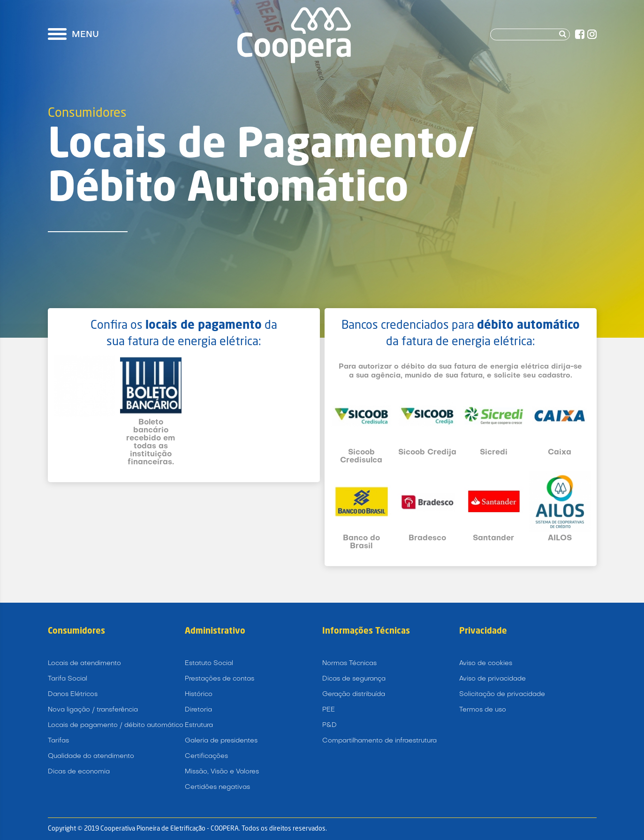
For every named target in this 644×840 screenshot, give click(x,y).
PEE (329, 710)
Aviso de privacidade (492, 679)
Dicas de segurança (354, 679)
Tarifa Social (68, 679)
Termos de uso (483, 710)
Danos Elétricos (73, 694)
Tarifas (58, 741)
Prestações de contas (220, 679)
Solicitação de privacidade (502, 694)
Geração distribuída (354, 694)
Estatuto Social (209, 663)
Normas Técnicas (349, 663)
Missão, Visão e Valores (222, 772)
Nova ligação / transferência (93, 710)
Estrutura (199, 725)
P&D (330, 725)
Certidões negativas (217, 787)
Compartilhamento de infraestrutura (379, 741)
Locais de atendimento (84, 663)
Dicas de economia (79, 772)
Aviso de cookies (486, 663)
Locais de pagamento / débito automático (116, 725)
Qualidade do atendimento (91, 756)
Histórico (199, 694)
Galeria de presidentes (221, 741)
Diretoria (198, 710)
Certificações (206, 756)
